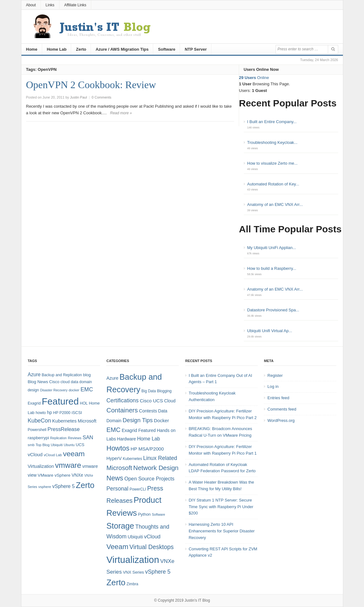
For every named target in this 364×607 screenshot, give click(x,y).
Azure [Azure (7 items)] (112, 378)
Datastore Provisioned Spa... (273, 310)
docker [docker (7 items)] (74, 390)
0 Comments (101, 97)
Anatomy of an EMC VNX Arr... (275, 204)
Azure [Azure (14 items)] (34, 374)
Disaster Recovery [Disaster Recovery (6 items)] (54, 390)
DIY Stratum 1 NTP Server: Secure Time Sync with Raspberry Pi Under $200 (221, 507)
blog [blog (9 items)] (87, 375)
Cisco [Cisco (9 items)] (54, 382)
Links (50, 5)
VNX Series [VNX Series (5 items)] (134, 572)
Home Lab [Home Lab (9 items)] (149, 439)
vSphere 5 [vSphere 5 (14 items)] (63, 486)
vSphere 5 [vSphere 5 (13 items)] (158, 572)
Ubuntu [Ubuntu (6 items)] (69, 445)
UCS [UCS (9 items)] (80, 445)
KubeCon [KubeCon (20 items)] (39, 421)
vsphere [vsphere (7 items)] (45, 487)
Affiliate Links (75, 5)
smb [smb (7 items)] (31, 445)
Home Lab (57, 49)
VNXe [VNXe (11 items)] (77, 475)
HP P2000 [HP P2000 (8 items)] (62, 413)
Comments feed (282, 409)
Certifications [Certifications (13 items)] (122, 400)
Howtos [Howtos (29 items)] (118, 448)
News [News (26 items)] (115, 478)
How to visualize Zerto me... (272, 163)
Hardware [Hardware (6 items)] (126, 439)
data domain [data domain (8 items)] (81, 382)
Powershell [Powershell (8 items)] (37, 430)
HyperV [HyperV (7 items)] (114, 458)
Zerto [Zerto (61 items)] (116, 582)
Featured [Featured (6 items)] (147, 430)
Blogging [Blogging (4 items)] (164, 391)
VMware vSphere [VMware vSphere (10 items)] (54, 475)
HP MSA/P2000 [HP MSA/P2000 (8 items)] (147, 449)
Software (167, 49)
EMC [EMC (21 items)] (113, 430)
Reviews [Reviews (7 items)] (75, 438)
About (31, 5)
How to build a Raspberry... (272, 268)
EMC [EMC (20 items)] (87, 389)
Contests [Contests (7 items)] (148, 411)
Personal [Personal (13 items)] (117, 489)
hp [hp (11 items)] (49, 412)
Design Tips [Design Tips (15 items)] (138, 420)
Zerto (81, 49)
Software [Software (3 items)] (159, 514)
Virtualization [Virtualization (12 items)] (41, 466)
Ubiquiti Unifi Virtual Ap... (270, 331)
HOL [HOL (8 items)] (84, 403)
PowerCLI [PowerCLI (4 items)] (138, 489)
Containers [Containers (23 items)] (122, 410)
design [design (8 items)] (33, 390)
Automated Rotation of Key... (273, 184)
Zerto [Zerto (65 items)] (85, 485)
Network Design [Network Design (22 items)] (156, 468)
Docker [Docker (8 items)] (161, 420)
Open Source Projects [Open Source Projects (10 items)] (149, 479)
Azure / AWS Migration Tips (122, 49)
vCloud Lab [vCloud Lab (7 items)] (53, 455)
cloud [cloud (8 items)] (65, 382)
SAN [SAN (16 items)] (88, 437)
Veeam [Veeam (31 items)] (117, 547)
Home (32, 49)
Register (275, 375)
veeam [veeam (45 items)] (74, 454)
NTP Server (196, 49)
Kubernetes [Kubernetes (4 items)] (132, 459)
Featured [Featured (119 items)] (60, 401)
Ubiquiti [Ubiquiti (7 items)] (57, 445)
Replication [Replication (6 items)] (58, 438)
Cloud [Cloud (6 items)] (170, 401)
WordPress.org (281, 420)
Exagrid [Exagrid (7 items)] (129, 430)
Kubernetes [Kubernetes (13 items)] (64, 421)
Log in (273, 386)
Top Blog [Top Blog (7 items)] (42, 445)
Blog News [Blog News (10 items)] (38, 382)
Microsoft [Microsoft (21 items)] (119, 468)
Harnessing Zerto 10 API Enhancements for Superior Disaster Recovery (222, 531)
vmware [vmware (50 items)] (68, 465)
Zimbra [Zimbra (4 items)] (132, 584)
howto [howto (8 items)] (41, 413)
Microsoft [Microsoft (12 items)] (87, 421)
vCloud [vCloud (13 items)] (35, 454)
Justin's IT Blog (197, 600)
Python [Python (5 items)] (144, 514)
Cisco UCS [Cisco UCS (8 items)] (151, 401)
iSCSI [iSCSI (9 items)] (77, 413)
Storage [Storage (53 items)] (120, 526)
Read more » (121, 113)
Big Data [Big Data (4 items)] (149, 391)
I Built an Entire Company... (272, 122)
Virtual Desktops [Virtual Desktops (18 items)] (151, 547)
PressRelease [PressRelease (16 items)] (64, 429)
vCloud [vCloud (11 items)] (152, 537)
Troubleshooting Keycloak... (272, 142)
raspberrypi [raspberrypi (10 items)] (38, 438)
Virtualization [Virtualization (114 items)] (133, 560)
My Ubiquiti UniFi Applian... (272, 248)
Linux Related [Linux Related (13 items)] (160, 458)
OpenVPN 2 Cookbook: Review (91, 85)
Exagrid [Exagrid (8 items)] (34, 403)
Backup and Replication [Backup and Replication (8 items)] (62, 375)
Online (254, 78)
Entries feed (278, 398)
